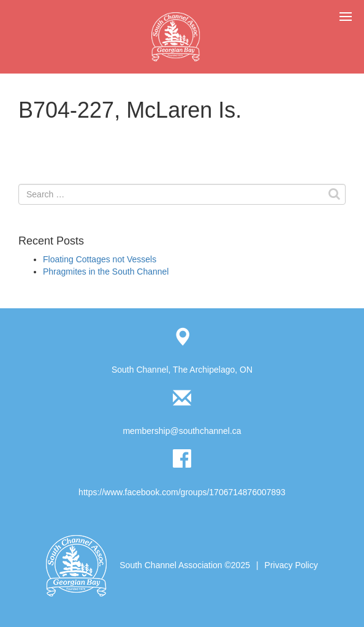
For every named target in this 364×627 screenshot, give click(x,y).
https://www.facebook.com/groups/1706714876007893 (182, 492)
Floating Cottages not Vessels (100, 259)
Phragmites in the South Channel (106, 272)
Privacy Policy (291, 565)
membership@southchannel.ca (182, 431)
